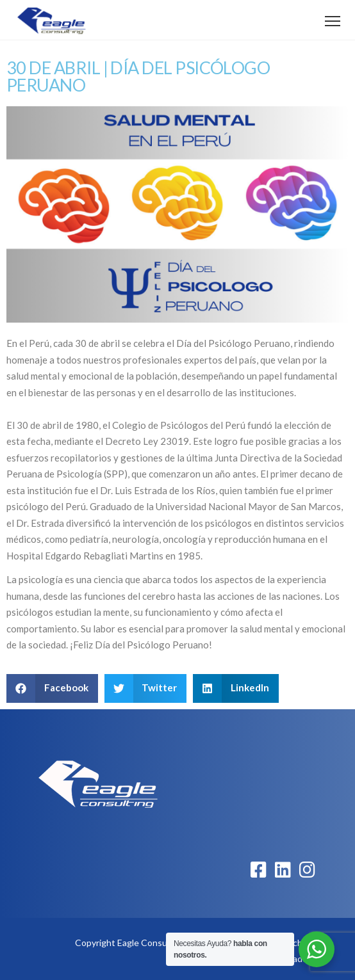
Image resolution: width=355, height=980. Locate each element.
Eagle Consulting (151, 943)
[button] (52, 688)
